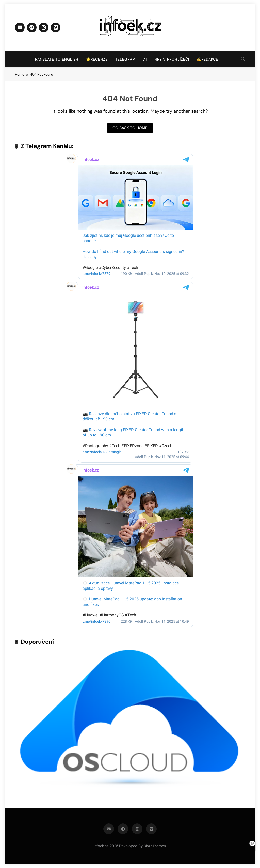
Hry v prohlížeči (172, 59)
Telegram (125, 59)
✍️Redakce (207, 59)
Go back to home (130, 128)
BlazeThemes (155, 846)
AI (145, 59)
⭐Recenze (97, 59)
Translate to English (56, 59)
